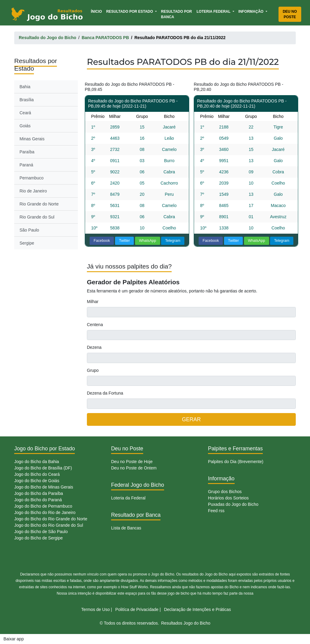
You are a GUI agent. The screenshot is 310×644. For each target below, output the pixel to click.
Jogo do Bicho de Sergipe (38, 538)
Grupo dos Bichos (225, 492)
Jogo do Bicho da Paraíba (39, 493)
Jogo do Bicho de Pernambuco (43, 506)
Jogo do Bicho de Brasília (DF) (43, 468)
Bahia (25, 87)
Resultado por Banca (176, 14)
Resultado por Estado (130, 12)
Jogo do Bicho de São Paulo (41, 532)
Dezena (94, 347)
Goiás (25, 126)
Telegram (173, 241)
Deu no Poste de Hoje (132, 462)
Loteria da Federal (128, 498)
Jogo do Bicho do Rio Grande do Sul (49, 525)
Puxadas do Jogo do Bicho (233, 504)
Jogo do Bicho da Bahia (37, 462)
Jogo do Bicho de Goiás (37, 481)
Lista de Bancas (126, 528)
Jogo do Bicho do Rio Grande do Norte (51, 519)
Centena (95, 325)
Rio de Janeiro (33, 191)
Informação (252, 12)
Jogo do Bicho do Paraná (38, 500)
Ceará (25, 113)
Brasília (27, 100)
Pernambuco (32, 178)
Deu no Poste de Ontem (134, 468)
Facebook (102, 241)
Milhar (93, 302)
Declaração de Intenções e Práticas (198, 609)
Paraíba (27, 152)
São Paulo (30, 230)
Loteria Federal (214, 12)
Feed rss (216, 511)
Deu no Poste (290, 14)
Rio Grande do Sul (37, 217)
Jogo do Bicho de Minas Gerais (44, 487)
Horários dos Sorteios (228, 498)
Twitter (124, 241)
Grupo (93, 370)
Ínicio (97, 11)
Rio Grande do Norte (39, 204)
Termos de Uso (95, 609)
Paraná (26, 165)
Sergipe (27, 243)
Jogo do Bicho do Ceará (37, 474)
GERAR (191, 419)
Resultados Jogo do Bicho (186, 623)
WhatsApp (148, 241)
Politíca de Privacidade (137, 609)
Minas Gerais (32, 139)
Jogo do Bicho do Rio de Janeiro (45, 512)
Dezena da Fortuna (105, 393)
